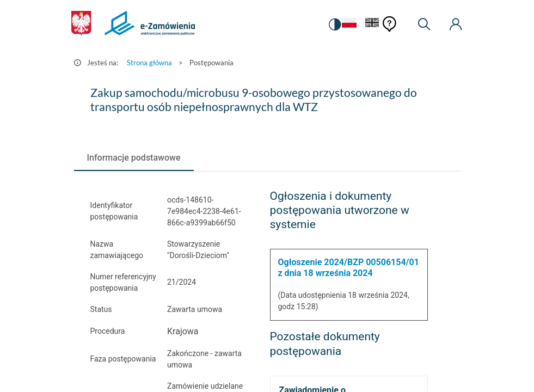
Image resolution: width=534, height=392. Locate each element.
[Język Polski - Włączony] (349, 25)
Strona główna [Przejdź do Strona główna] (149, 63)
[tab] (134, 158)
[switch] (335, 24)
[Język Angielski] (372, 25)
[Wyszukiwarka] (424, 24)
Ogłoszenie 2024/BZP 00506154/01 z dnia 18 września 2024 (349, 268)
